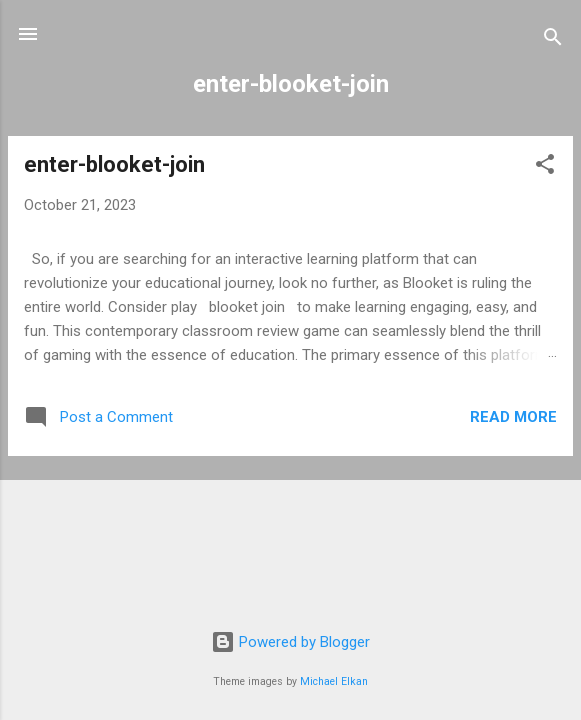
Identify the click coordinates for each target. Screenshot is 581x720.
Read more (513, 417)
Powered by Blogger (290, 642)
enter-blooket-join (114, 164)
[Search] (553, 40)
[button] (545, 167)
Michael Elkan (334, 681)
